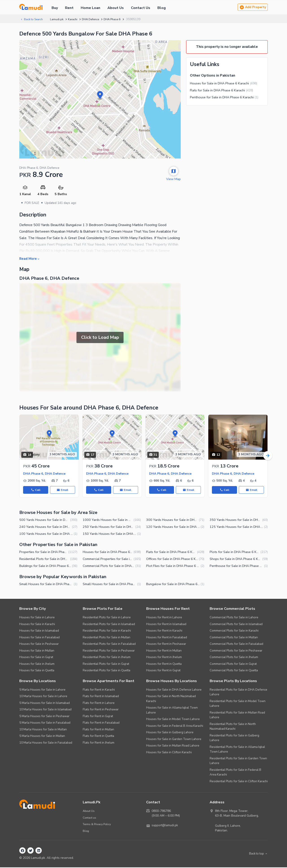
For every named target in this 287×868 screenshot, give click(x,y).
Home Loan (90, 8)
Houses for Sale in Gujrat (36, 658)
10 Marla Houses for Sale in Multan (43, 730)
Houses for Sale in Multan (37, 651)
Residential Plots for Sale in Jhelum (107, 658)
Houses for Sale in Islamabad (39, 631)
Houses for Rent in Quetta (164, 664)
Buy (55, 8)
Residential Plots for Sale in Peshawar (109, 651)
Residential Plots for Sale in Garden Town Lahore (238, 761)
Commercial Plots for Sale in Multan (234, 638)
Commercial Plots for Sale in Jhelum (234, 658)
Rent (69, 8)
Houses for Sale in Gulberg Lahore (170, 733)
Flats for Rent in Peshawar (101, 710)
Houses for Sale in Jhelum (37, 664)
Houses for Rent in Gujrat (163, 671)
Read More (30, 259)
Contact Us (141, 8)
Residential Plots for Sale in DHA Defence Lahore (238, 693)
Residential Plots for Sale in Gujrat (106, 664)
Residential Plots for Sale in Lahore (107, 618)
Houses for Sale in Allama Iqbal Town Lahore (172, 711)
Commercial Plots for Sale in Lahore (234, 618)
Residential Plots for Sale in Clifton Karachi (239, 782)
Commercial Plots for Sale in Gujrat (233, 664)
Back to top (258, 854)
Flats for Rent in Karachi (99, 690)
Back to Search (33, 19)
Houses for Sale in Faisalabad (39, 638)
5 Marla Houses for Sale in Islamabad (45, 703)
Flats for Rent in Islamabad (101, 697)
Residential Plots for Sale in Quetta (107, 671)
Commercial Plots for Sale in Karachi (234, 631)
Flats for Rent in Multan (98, 730)
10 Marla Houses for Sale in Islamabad (45, 710)
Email (63, 490)
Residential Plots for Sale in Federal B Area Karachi (235, 773)
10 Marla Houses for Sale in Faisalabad (46, 743)
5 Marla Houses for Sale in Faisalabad (45, 723)
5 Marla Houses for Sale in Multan (42, 737)
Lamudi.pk (59, 19)
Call (36, 490)
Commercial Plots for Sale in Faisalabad (236, 644)
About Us (116, 8)
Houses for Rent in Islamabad (166, 625)
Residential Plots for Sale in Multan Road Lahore (237, 715)
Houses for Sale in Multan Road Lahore (173, 746)
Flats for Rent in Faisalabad (101, 723)
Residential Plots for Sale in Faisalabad (109, 644)
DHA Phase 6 (119, 19)
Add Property (253, 7)
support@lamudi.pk (165, 826)
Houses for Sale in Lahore (37, 618)
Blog (162, 8)
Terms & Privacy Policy (98, 825)
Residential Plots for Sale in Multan (107, 638)
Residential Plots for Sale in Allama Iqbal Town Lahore (237, 750)
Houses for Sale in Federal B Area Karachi (175, 726)
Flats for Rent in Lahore (99, 703)
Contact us (90, 818)
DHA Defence (95, 19)
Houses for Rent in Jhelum (164, 658)
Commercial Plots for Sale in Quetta (234, 671)
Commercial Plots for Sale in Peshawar (236, 651)
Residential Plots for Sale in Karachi (107, 631)
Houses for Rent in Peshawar (166, 644)
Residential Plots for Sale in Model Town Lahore (238, 704)
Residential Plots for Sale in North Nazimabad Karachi (233, 727)
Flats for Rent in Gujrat (98, 717)
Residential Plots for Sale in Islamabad (109, 625)
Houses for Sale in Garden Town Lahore (174, 739)
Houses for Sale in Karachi (37, 625)
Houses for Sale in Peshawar (39, 644)
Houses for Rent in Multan (164, 651)
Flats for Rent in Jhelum (99, 743)
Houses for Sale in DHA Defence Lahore (174, 690)
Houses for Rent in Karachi (164, 631)
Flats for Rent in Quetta (98, 737)
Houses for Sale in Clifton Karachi (169, 753)
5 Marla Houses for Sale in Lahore (42, 690)
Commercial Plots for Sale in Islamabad (236, 625)
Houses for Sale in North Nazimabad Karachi (171, 699)
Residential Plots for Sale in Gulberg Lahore (234, 738)
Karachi (76, 19)
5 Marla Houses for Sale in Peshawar (44, 717)
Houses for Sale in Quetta (37, 671)
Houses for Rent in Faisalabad (167, 638)
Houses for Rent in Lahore (164, 618)
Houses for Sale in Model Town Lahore (173, 720)
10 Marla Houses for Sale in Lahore (43, 697)
